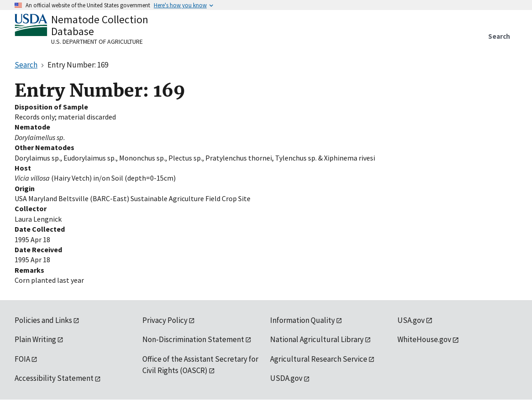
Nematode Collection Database (100, 25)
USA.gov (411, 320)
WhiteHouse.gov (424, 339)
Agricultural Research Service (319, 359)
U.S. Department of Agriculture (97, 42)
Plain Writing (35, 339)
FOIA (22, 359)
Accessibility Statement (54, 378)
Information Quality (303, 320)
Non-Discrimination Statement (193, 339)
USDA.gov (286, 378)
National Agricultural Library (317, 339)
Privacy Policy (165, 320)
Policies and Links (43, 320)
